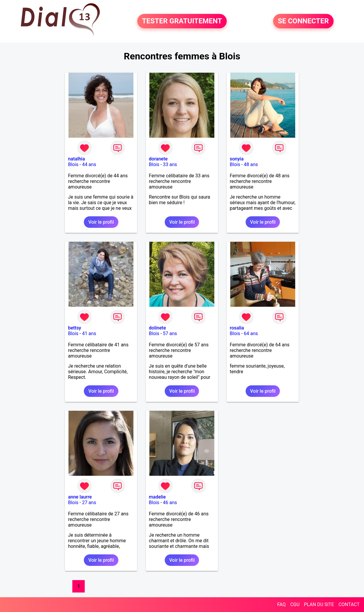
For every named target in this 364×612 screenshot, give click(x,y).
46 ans (170, 503)
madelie (157, 497)
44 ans (89, 164)
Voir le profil (101, 222)
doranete (158, 159)
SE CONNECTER (303, 21)
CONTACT (349, 604)
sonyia (237, 159)
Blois (73, 164)
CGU (295, 604)
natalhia (76, 159)
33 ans (170, 164)
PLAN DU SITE (319, 604)
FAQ (281, 604)
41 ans (89, 333)
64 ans (251, 333)
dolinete (157, 328)
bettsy (74, 328)
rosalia (237, 328)
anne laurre (80, 497)
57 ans (170, 333)
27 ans (89, 503)
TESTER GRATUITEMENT (182, 21)
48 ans (251, 164)
